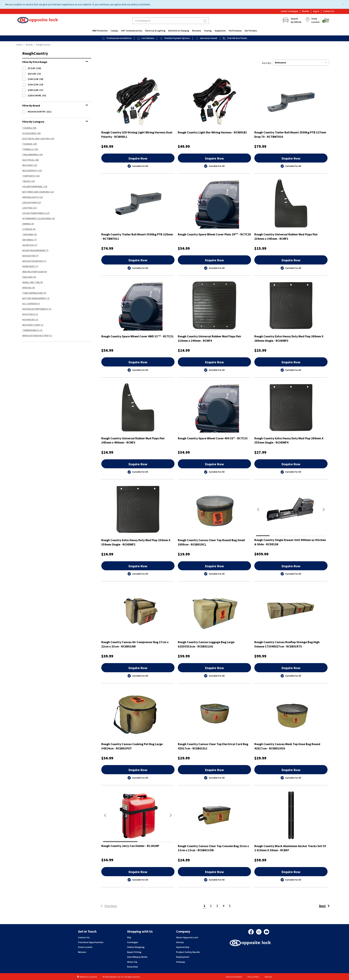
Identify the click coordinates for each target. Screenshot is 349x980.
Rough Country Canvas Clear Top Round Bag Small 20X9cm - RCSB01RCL (211, 542)
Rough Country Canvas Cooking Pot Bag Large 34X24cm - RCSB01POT (132, 746)
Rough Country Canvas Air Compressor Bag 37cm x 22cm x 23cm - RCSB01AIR (135, 644)
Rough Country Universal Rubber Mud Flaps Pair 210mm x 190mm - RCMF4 (210, 338)
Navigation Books (33, 261)
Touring (208, 31)
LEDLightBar (29, 202)
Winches (27, 288)
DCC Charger (29, 304)
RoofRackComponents (35, 309)
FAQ (129, 937)
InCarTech (28, 245)
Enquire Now (138, 158)
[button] (258, 510)
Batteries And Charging (36, 192)
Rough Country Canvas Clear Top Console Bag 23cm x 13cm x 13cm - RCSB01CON (213, 848)
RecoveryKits (30, 171)
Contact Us (329, 11)
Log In (316, 11)
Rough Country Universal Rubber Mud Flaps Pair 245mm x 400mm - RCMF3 (133, 440)
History (180, 942)
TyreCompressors (33, 293)
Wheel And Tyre (31, 282)
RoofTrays (29, 314)
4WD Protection (100, 31)
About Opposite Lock (187, 937)
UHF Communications (132, 31)
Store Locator (85, 947)
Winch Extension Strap (36, 336)
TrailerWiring (30, 155)
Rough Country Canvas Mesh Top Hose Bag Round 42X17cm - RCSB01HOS (287, 746)
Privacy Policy (253, 977)
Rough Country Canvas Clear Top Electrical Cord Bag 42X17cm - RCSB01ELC (213, 746)
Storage (27, 229)
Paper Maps (29, 266)
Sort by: (267, 63)
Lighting (27, 208)
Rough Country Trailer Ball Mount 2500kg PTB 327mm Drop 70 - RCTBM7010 (290, 135)
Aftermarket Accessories (37, 218)
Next (325, 906)
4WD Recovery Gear (33, 272)
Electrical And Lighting (36, 139)
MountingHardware (34, 250)
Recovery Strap (31, 325)
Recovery (197, 31)
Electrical (28, 160)
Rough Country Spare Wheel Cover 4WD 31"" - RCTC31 (137, 336)
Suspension (220, 31)
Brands (305, 11)
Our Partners (251, 31)
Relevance (301, 63)
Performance (235, 31)
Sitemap (181, 962)
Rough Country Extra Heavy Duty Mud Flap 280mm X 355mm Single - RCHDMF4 (289, 440)
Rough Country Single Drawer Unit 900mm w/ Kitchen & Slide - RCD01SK (290, 542)
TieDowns (28, 234)
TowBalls (28, 149)
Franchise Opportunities (91, 942)
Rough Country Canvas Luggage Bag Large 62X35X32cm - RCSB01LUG (206, 644)
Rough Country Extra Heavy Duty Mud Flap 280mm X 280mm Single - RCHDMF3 (289, 338)
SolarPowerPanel (33, 186)
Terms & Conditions (234, 977)
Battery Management (34, 298)
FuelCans (28, 277)
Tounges (27, 144)
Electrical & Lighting (155, 31)
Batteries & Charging (179, 31)
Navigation (29, 256)
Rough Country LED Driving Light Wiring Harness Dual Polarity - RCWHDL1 (137, 135)
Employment (183, 957)
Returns (82, 952)
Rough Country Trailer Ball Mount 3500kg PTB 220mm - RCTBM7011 (137, 237)
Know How (132, 967)
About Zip (132, 962)
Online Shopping (136, 947)
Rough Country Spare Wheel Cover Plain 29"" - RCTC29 (214, 234)
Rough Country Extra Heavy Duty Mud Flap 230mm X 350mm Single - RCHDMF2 (136, 542)
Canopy (114, 31)
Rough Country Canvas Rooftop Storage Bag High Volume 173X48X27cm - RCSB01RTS (287, 644)
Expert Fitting (134, 952)
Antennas (28, 240)
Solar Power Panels (34, 213)
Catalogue (132, 942)
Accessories (29, 133)
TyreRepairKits (31, 330)
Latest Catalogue (289, 11)
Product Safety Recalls (188, 952)
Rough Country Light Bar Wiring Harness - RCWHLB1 (212, 133)
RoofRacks (29, 320)
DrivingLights (30, 197)
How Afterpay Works (137, 957)
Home (19, 45)
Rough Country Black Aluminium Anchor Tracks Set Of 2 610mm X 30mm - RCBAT (290, 848)
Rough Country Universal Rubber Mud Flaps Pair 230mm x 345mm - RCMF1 (286, 237)
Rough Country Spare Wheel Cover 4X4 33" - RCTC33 (213, 438)
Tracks (26, 181)
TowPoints (29, 176)
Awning (26, 224)
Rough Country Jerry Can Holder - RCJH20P (130, 846)
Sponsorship (183, 947)
